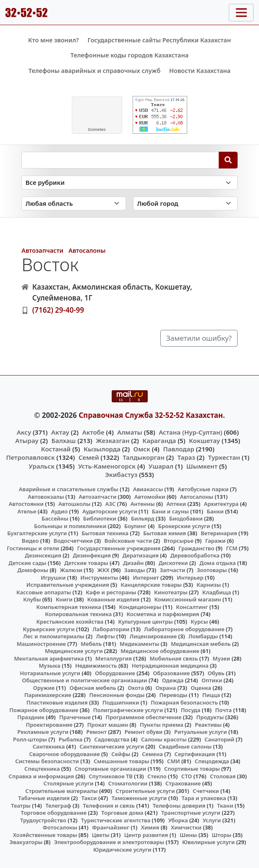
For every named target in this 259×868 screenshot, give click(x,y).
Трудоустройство (43, 820)
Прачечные (75, 717)
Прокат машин (108, 725)
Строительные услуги (145, 791)
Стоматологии (128, 783)
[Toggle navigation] (241, 13)
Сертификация (195, 754)
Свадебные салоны (185, 746)
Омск (142, 449)
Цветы (101, 835)
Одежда (173, 680)
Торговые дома (122, 813)
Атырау (27, 440)
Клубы (32, 599)
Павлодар (178, 449)
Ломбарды (203, 636)
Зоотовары (212, 570)
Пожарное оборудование (44, 710)
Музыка (49, 666)
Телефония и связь (109, 806)
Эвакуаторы (26, 842)
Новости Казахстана (200, 71)
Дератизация (141, 555)
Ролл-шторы (30, 739)
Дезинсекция (43, 555)
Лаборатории (111, 629)
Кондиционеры (140, 607)
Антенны (143, 504)
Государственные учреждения (119, 548)
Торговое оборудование (54, 813)
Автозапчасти (42, 250)
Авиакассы (148, 489)
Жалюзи (71, 570)
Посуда (191, 710)
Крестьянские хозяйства (70, 622)
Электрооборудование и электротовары (109, 842)
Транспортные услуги (191, 813)
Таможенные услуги (139, 798)
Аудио (60, 511)
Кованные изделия (113, 599)
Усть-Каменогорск (107, 466)
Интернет (146, 578)
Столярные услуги (69, 783)
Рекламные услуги (43, 732)
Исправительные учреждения (68, 585)
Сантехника (49, 746)
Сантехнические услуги (112, 746)
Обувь (216, 673)
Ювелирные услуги (208, 842)
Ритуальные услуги (200, 732)
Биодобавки (186, 518)
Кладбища (217, 592)
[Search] (228, 160)
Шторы (221, 835)
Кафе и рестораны (111, 592)
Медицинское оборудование (160, 651)
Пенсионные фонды (117, 695)
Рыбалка (71, 739)
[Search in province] (74, 203)
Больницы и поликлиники (70, 526)
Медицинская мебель (201, 644)
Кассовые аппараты (44, 592)
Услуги (212, 820)
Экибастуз (121, 474)
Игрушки (53, 578)
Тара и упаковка (204, 798)
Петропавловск (30, 457)
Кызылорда (102, 449)
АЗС (111, 504)
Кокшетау (204, 440)
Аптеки (176, 504)
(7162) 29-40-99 (58, 310)
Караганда (159, 440)
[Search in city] (185, 203)
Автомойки (150, 497)
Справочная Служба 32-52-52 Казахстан (151, 415)
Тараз (186, 457)
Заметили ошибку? (199, 338)
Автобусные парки (203, 489)
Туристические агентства (116, 820)
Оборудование (115, 673)
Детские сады (27, 563)
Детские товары (86, 563)
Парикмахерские (48, 695)
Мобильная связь (174, 658)
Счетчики (206, 791)
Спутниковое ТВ (110, 776)
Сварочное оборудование (64, 754)
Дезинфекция (92, 555)
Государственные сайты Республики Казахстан (159, 40)
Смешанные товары (121, 761)
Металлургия (114, 658)
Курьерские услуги (49, 629)
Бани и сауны (170, 511)
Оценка (201, 688)
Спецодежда (212, 761)
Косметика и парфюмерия (163, 614)
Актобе (93, 432)
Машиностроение (41, 644)
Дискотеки (173, 563)
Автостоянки (26, 504)
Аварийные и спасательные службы (69, 489)
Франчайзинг (111, 827)
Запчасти (173, 570)
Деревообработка (195, 555)
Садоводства (112, 739)
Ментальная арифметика (49, 658)
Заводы (135, 570)
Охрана (166, 688)
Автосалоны (87, 250)
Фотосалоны (60, 827)
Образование (172, 673)
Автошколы (74, 504)
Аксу (24, 432)
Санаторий (219, 739)
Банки (215, 511)
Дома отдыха (217, 563)
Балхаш (63, 440)
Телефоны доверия (179, 806)
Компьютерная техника (69, 607)
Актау (60, 432)
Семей (89, 457)
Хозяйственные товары (45, 835)
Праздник (31, 717)
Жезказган (112, 440)
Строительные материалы (61, 791)
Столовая (223, 776)
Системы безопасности (47, 761)
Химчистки (186, 827)
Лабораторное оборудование (184, 629)
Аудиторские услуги (110, 511)
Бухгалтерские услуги (37, 533)
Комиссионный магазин (187, 599)
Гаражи (216, 541)
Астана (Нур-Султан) (190, 432)
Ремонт (97, 732)
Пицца (211, 695)
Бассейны (55, 518)
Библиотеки (100, 518)
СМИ (174, 761)
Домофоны (33, 570)
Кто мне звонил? (54, 40)
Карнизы (209, 585)
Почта (224, 710)
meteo (97, 130)
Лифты (106, 636)
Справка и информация (42, 776)
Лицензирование (153, 636)
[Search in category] (129, 183)
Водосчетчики (73, 541)
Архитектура (221, 504)
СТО (187, 776)
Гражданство (196, 548)
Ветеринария (219, 533)
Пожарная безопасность (184, 702)
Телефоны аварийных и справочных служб (95, 71)
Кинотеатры (171, 592)
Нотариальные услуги (50, 673)
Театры (21, 806)
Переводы (174, 695)
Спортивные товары (192, 769)
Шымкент (202, 466)
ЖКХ (103, 570)
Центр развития (146, 835)
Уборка (178, 820)
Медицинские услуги (74, 651)
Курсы (199, 622)
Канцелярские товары (151, 585)
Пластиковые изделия (57, 702)
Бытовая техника (105, 533)
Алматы (130, 432)
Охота (136, 688)
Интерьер (190, 578)
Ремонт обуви (144, 732)
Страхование (183, 783)
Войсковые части (128, 541)
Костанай (56, 449)
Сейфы (121, 754)
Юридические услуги (122, 850)
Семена (152, 754)
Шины (188, 835)
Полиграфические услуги (128, 710)
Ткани (225, 806)
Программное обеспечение (143, 717)
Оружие (44, 688)
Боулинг (135, 526)
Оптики (212, 680)
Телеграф (58, 806)
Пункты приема (162, 725)
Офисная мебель (93, 688)
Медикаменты (139, 644)
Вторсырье (179, 541)
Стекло (157, 776)
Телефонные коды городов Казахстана (129, 55)
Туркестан (224, 457)
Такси (89, 798)
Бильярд (143, 518)
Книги (64, 599)
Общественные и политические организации (85, 680)
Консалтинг (192, 607)
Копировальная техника (78, 614)
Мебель (91, 644)
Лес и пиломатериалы (54, 636)
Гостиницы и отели (33, 548)
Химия (150, 827)
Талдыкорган (144, 457)
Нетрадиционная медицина (170, 666)
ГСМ (232, 548)
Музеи (222, 658)
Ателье (27, 511)
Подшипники (121, 702)
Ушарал (161, 466)
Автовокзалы (46, 497)
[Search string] (120, 160)
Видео (30, 541)
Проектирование (49, 725)
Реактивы (208, 725)
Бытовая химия (165, 533)
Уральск (42, 466)
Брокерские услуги (184, 526)
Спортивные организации (111, 769)
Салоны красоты (164, 739)
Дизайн (133, 563)
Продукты (210, 717)
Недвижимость (96, 666)
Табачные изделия (44, 798)
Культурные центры (146, 622)
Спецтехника (42, 769)
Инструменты (99, 578)
